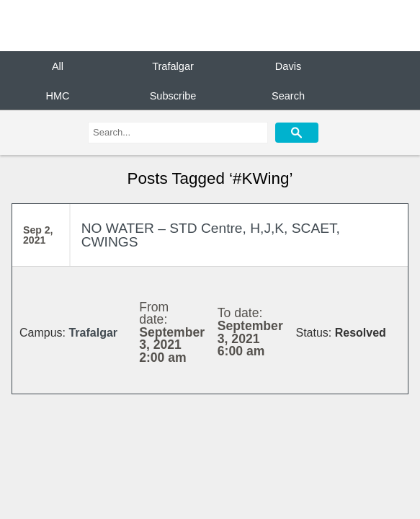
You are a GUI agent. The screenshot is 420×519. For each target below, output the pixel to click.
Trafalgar (173, 66)
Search (288, 95)
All (58, 66)
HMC (57, 95)
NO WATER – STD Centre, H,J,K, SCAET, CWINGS (211, 235)
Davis (288, 66)
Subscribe (173, 95)
